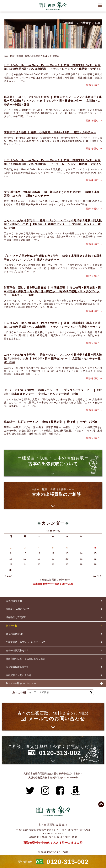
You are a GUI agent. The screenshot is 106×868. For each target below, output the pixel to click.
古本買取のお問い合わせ (19, 675)
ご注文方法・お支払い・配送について (25, 642)
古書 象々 (53, 6)
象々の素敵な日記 (15, 634)
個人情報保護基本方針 (17, 667)
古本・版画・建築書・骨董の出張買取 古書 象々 (27, 56)
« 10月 (9, 576)
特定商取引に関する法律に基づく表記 (25, 659)
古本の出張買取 (14, 601)
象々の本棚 (12, 626)
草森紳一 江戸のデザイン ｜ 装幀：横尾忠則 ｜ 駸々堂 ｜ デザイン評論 (50, 422)
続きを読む (92, 85)
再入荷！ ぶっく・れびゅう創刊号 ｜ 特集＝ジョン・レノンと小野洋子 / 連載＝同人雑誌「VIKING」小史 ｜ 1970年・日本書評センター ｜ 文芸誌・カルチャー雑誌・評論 (53, 101)
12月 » (97, 576)
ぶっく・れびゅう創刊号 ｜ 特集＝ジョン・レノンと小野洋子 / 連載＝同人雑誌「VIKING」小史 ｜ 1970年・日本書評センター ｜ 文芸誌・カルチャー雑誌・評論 (53, 224)
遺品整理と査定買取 (16, 617)
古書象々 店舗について (18, 609)
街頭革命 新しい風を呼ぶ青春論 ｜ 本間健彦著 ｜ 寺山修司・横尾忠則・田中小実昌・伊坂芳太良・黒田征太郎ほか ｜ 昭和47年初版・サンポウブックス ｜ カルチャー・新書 (52, 291)
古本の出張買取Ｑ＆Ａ (17, 650)
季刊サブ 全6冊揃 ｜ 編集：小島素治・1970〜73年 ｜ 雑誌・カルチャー (50, 132)
